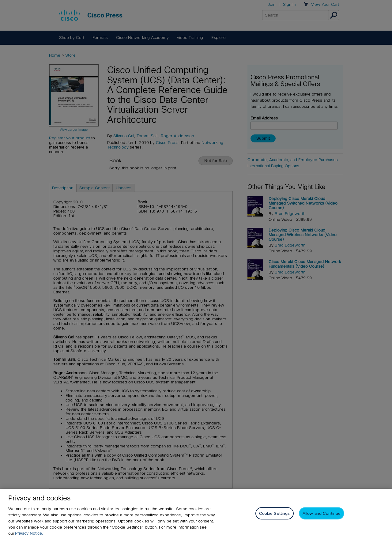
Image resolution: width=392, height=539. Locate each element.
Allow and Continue (322, 513)
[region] (196, 514)
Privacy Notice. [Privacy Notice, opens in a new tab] (29, 533)
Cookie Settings (275, 513)
